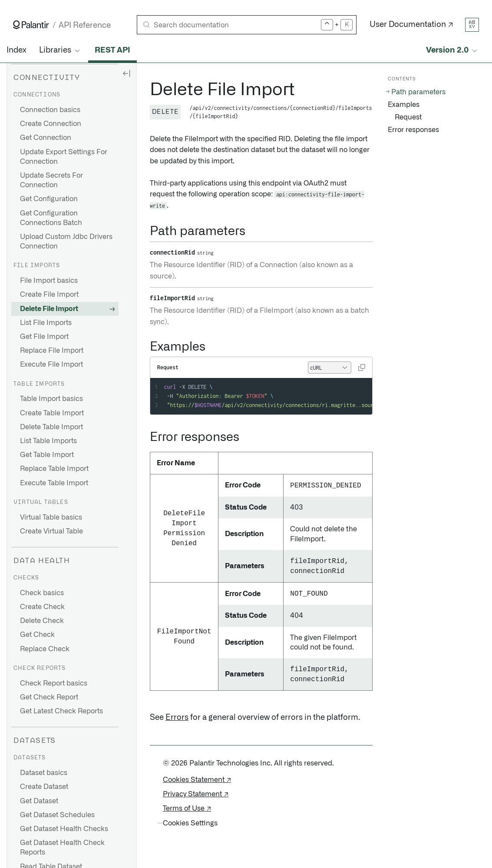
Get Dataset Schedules (57, 815)
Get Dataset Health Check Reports (62, 848)
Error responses (413, 130)
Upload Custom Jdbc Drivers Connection (66, 242)
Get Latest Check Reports (61, 711)
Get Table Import (47, 455)
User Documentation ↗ (411, 25)
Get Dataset (39, 801)
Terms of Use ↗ (187, 808)
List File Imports (46, 323)
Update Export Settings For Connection (64, 157)
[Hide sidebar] (126, 73)
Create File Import (49, 295)
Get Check (37, 635)
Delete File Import (49, 309)
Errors (177, 718)
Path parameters (418, 92)
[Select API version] (452, 51)
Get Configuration (49, 199)
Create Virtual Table (51, 531)
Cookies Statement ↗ (197, 780)
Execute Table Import (54, 483)
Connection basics (50, 110)
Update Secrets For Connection (51, 180)
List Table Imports (48, 441)
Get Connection (46, 138)
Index (16, 50)
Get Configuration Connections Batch (51, 218)
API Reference (85, 25)
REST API (112, 50)
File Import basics (49, 281)
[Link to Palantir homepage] (31, 25)
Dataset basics (44, 773)
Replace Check (45, 649)
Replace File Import (52, 351)
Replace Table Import (54, 469)
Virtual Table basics (51, 517)
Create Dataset (44, 787)
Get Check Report (49, 697)
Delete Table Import (51, 427)
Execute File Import (51, 364)
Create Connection (51, 124)
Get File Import (44, 337)
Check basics (42, 593)
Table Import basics (51, 399)
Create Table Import (52, 413)
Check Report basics (54, 683)
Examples (404, 105)
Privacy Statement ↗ (196, 794)
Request (408, 117)
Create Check (42, 607)
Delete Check (42, 621)
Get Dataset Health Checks (64, 829)
